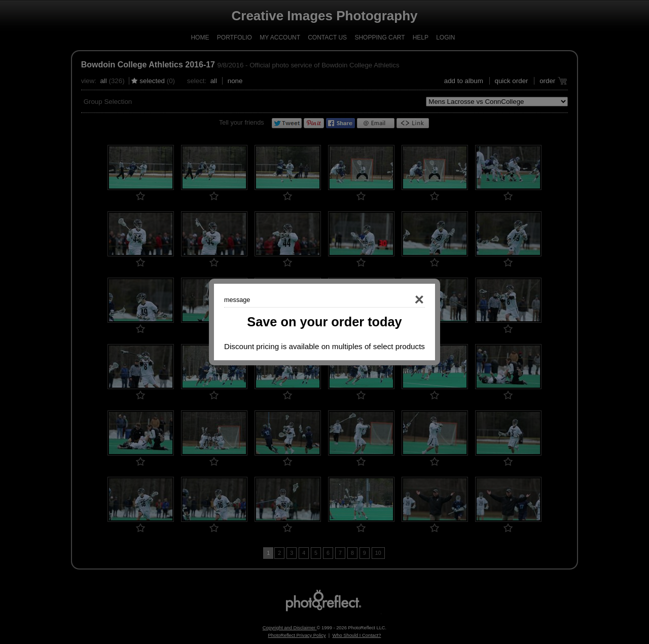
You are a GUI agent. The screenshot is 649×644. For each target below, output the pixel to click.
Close (405, 300)
